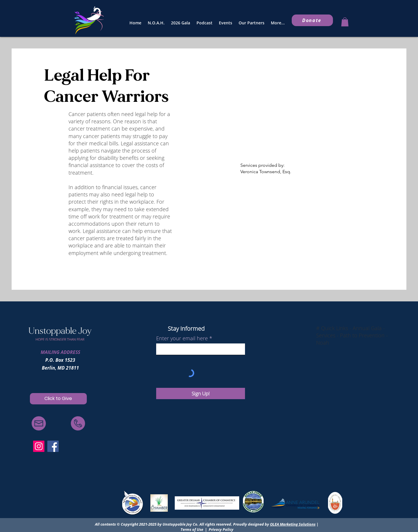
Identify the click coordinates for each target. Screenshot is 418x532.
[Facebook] (53, 446)
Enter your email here (182, 338)
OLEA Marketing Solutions (293, 524)
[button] (345, 22)
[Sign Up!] (201, 393)
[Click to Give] (58, 399)
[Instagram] (39, 446)
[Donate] (312, 20)
